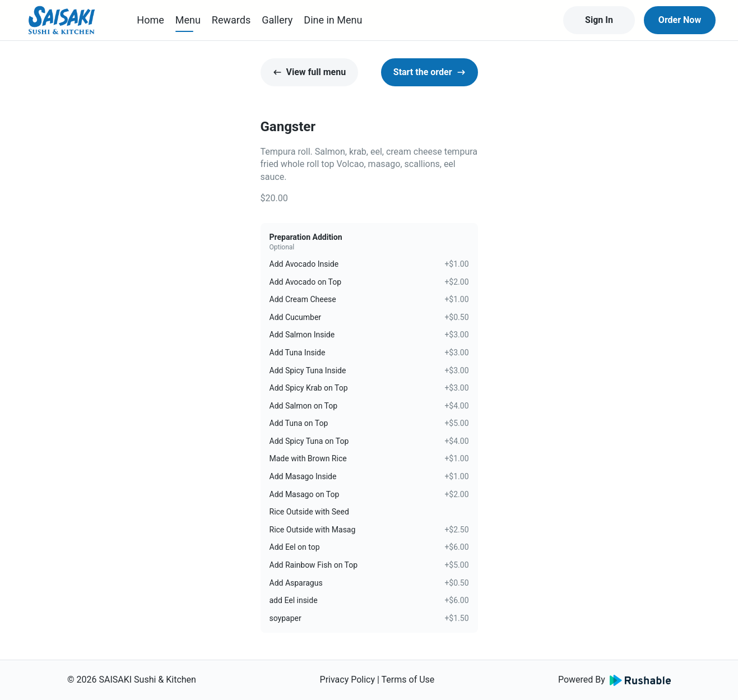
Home (150, 20)
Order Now (680, 20)
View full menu (310, 72)
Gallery (277, 20)
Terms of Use (408, 680)
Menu (188, 20)
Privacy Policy (348, 680)
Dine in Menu (333, 20)
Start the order (430, 72)
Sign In (599, 20)
